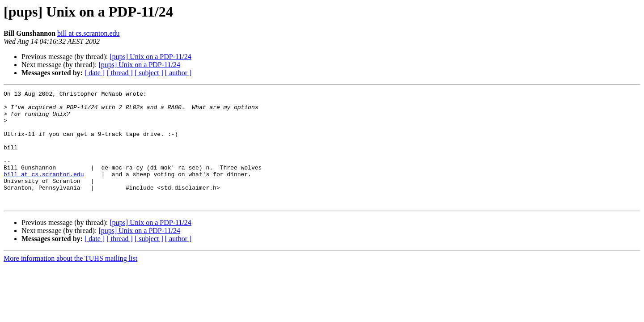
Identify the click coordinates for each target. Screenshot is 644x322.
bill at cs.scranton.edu (89, 33)
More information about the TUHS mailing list (70, 281)
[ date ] (95, 73)
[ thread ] (120, 73)
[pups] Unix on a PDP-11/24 (150, 57)
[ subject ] (149, 73)
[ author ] (178, 73)
